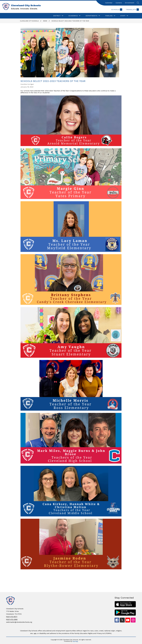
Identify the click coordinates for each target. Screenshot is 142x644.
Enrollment (130, 3)
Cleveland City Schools (29, 21)
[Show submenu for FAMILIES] (109, 16)
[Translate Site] (132, 10)
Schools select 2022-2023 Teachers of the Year (70, 21)
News (45, 21)
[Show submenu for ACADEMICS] (73, 16)
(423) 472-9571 (12, 617)
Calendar (109, 3)
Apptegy (75, 641)
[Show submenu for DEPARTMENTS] (91, 16)
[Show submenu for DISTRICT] (57, 16)
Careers (119, 3)
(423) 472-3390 (12, 619)
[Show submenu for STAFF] (123, 16)
